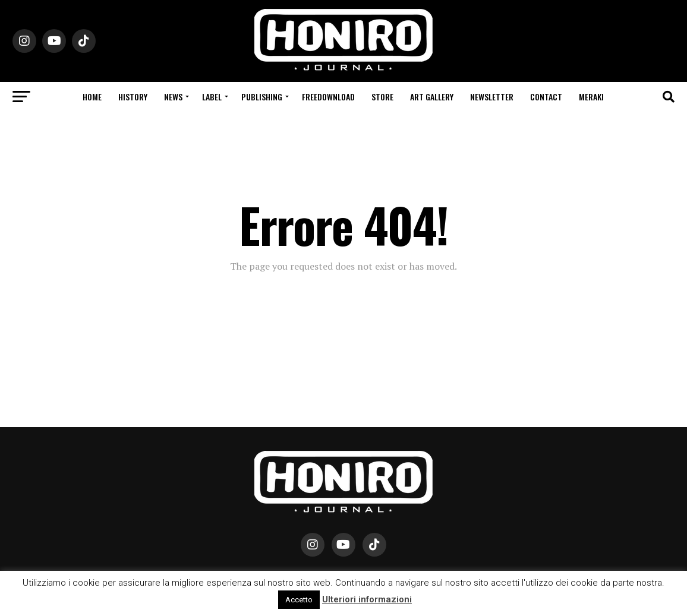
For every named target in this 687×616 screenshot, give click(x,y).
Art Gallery (432, 97)
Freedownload (328, 97)
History (133, 97)
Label (212, 97)
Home (92, 97)
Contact (546, 97)
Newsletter (492, 97)
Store (382, 97)
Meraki (591, 97)
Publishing (262, 97)
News (173, 97)
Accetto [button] (299, 600)
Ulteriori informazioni (367, 599)
